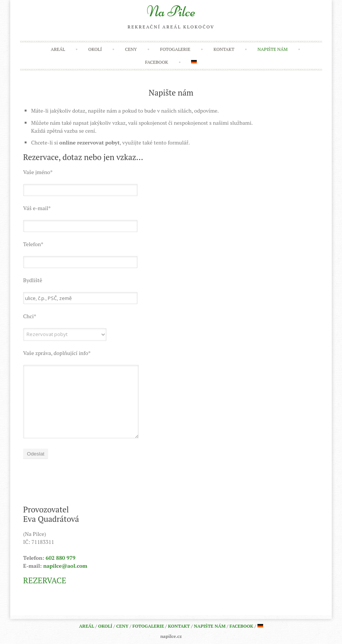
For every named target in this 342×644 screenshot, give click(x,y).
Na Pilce (171, 11)
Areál (58, 49)
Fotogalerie (175, 49)
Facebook (157, 62)
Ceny (131, 49)
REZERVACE (45, 580)
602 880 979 (60, 558)
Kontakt (224, 49)
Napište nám (272, 49)
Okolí (95, 49)
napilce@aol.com (65, 566)
